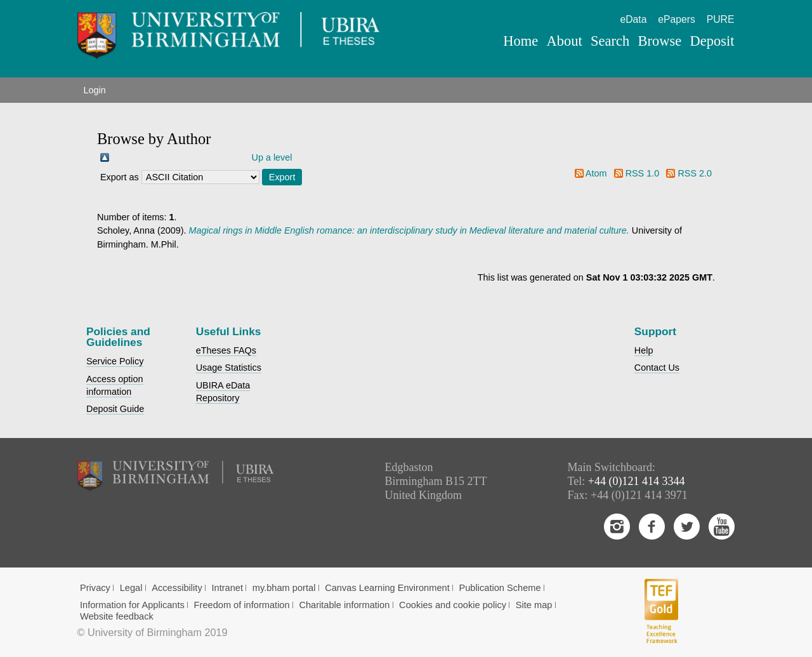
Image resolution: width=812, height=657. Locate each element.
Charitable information (344, 605)
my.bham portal (284, 588)
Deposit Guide (115, 409)
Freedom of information (242, 605)
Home (521, 41)
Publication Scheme (500, 588)
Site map (534, 605)
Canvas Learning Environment (387, 588)
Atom (596, 173)
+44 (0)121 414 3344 (637, 481)
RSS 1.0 (643, 173)
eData (633, 19)
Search (610, 41)
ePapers (677, 19)
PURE (721, 19)
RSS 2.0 (695, 173)
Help (644, 350)
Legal (131, 588)
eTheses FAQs (226, 350)
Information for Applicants (132, 605)
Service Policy (115, 361)
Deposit (712, 41)
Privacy (95, 588)
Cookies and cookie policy (453, 605)
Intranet (227, 588)
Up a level (272, 157)
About (564, 41)
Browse (659, 41)
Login (95, 90)
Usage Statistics (229, 368)
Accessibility (177, 588)
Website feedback (117, 616)
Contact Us (657, 368)
